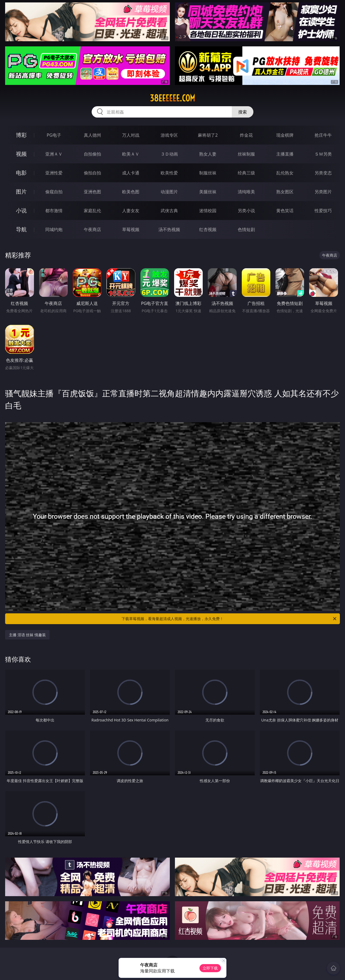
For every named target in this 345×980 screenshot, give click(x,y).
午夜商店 (92, 229)
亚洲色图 (92, 192)
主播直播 (285, 154)
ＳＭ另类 (323, 154)
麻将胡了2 (208, 135)
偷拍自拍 (92, 173)
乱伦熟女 (285, 173)
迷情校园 (208, 211)
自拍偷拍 (92, 154)
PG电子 (54, 135)
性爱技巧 (323, 211)
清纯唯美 (246, 192)
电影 (21, 173)
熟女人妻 (208, 154)
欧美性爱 (169, 173)
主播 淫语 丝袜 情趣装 (27, 635)
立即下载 (210, 968)
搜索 (243, 112)
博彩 (21, 135)
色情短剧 (246, 229)
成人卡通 (131, 173)
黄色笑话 (285, 211)
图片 (21, 192)
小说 (21, 210)
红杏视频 (208, 229)
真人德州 (92, 135)
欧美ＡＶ (131, 154)
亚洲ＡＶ (54, 154)
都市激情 (54, 211)
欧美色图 (131, 192)
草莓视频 (131, 229)
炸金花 (246, 135)
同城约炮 (54, 229)
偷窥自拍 (54, 192)
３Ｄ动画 (169, 154)
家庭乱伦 (92, 211)
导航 (21, 229)
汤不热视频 (169, 229)
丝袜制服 (246, 154)
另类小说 (246, 211)
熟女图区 (285, 192)
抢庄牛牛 (323, 135)
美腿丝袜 (208, 192)
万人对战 (131, 135)
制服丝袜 (208, 173)
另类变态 (323, 173)
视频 (21, 154)
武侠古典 (169, 211)
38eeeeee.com (172, 98)
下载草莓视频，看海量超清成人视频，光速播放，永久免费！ (229, 619)
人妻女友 (131, 211)
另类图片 (323, 192)
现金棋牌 (285, 135)
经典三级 (246, 173)
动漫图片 (169, 192)
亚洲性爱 (54, 173)
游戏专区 (169, 135)
